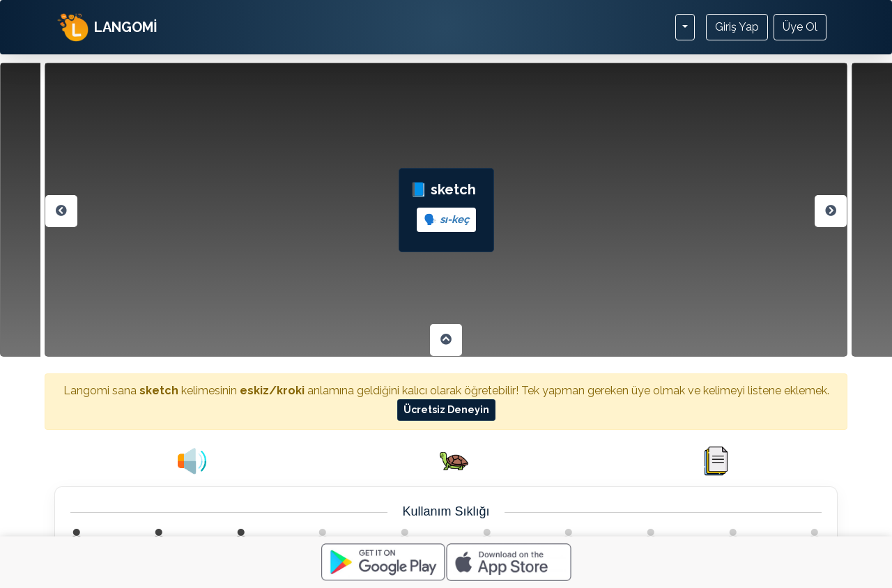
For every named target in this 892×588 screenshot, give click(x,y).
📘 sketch (446, 207)
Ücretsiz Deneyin (446, 410)
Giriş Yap (737, 27)
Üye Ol (800, 27)
